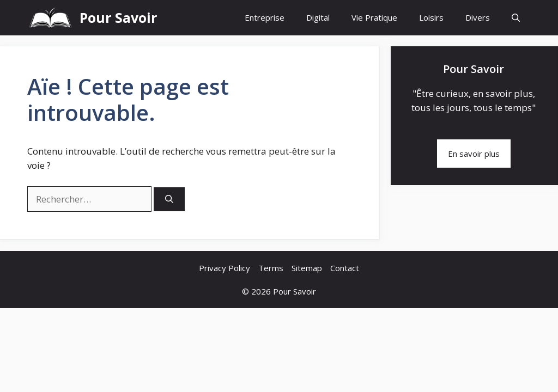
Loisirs (431, 17)
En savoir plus (474, 154)
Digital (318, 17)
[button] (516, 18)
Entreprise (265, 17)
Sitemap (307, 268)
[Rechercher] (169, 200)
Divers (478, 17)
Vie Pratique (374, 17)
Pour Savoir (118, 17)
